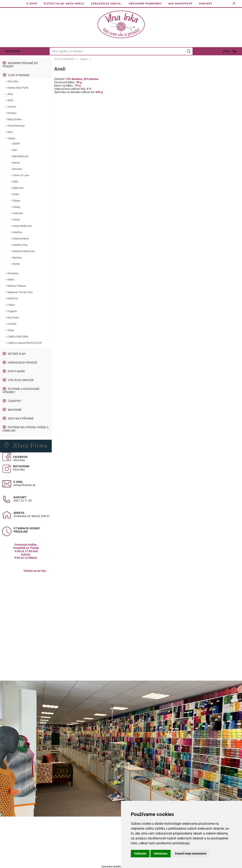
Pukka (11, 305)
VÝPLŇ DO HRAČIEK (21, 380)
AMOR (16, 144)
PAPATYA (13, 299)
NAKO (11, 280)
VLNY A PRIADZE (19, 75)
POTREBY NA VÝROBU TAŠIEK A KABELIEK (26, 429)
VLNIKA (12, 324)
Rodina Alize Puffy (18, 88)
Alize (10, 94)
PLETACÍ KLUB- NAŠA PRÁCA (64, 4)
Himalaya (13, 273)
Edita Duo (18, 188)
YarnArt (12, 107)
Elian (10, 132)
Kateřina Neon (21, 239)
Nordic (16, 264)
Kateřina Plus (20, 245)
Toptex (11, 138)
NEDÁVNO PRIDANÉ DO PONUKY (20, 65)
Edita (15, 182)
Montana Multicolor (24, 251)
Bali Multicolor (21, 156)
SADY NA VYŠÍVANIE (21, 418)
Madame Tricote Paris (20, 292)
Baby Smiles (15, 119)
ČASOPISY (14, 401)
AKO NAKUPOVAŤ (180, 4)
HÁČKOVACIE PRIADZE (22, 363)
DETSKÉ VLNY (17, 354)
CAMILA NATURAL (18, 337)
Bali (15, 150)
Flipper (16, 201)
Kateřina (17, 232)
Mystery (17, 258)
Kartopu (12, 113)
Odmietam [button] (161, 854)
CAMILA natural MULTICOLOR (25, 343)
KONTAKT (206, 4)
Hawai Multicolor (22, 226)
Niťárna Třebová (17, 286)
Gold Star (18, 213)
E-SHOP (32, 4)
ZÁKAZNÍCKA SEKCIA (106, 4)
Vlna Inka (13, 81)
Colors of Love (21, 175)
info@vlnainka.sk (24, 485)
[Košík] (218, 51)
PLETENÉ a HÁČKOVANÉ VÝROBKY (21, 391)
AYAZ (10, 100)
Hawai (16, 220)
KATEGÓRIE (13, 51)
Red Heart (13, 318)
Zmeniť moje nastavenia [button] (191, 854)
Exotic (16, 194)
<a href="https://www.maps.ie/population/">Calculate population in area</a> (26, 608)
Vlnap (11, 330)
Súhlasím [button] (140, 854)
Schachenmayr (16, 126)
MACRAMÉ (15, 410)
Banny (16, 163)
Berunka (17, 169)
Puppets (12, 311)
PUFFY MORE (16, 371)
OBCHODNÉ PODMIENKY (145, 4)
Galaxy (16, 207)
